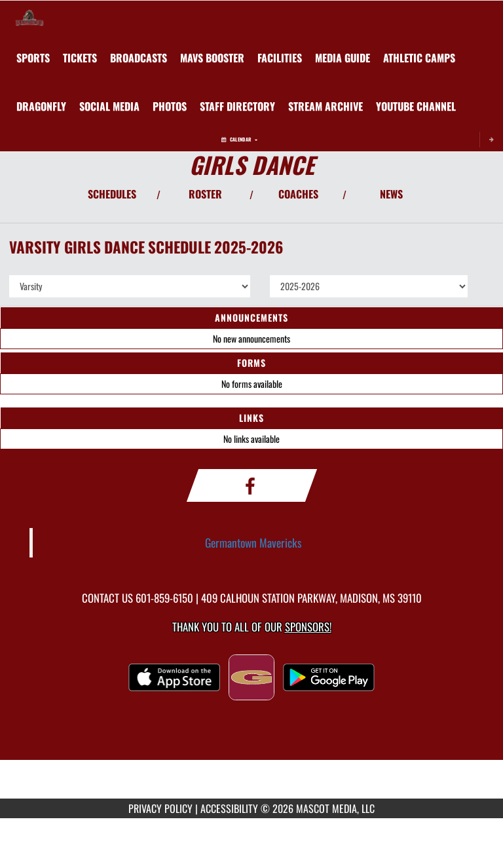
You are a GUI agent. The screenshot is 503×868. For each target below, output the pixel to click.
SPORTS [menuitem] (33, 58)
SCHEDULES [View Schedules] (112, 194)
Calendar (239, 139)
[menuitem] (80, 58)
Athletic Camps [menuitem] (419, 58)
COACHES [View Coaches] (298, 194)
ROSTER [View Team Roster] (205, 194)
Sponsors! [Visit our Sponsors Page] (308, 627)
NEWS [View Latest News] (391, 194)
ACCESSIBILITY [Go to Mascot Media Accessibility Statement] (229, 808)
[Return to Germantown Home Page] (29, 17)
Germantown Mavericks (253, 542)
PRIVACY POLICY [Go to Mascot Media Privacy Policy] (160, 808)
